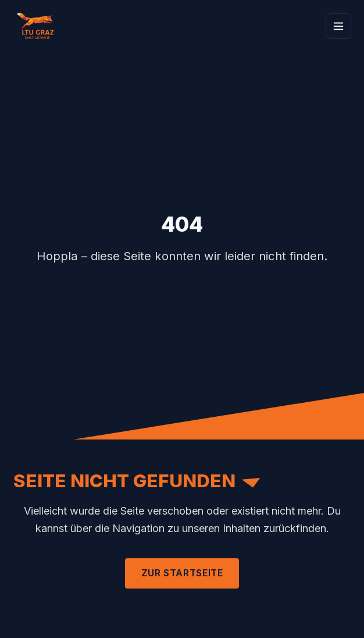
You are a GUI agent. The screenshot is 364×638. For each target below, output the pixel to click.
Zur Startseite (182, 573)
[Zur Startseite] (38, 26)
